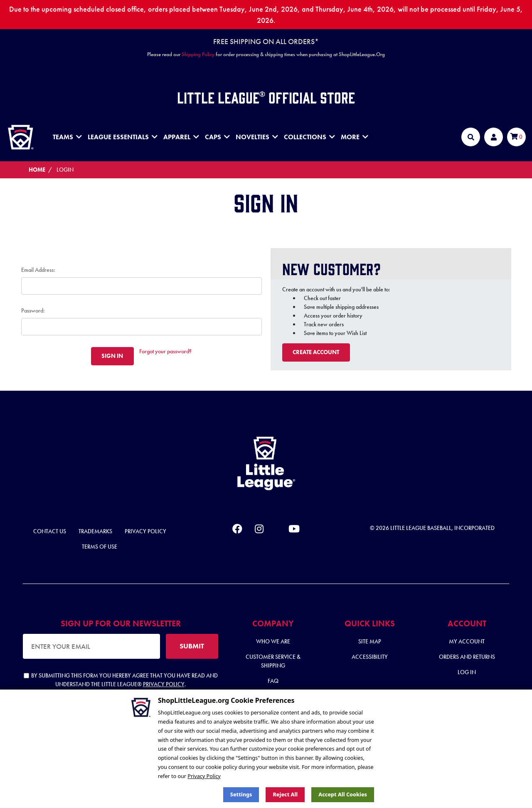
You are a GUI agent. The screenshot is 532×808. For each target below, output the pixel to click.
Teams (67, 137)
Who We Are (273, 641)
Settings (241, 794)
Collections (309, 137)
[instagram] (259, 530)
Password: (33, 310)
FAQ (273, 681)
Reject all (285, 794)
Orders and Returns (467, 657)
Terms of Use (100, 547)
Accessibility (370, 657)
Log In (467, 672)
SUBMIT (192, 646)
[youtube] (294, 530)
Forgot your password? (165, 351)
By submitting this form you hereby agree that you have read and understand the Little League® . (121, 680)
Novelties (257, 137)
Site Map (370, 641)
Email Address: (38, 270)
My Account (467, 641)
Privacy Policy (145, 531)
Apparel (181, 137)
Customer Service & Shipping (273, 661)
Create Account (316, 352)
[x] (276, 529)
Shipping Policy (198, 54)
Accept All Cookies (343, 794)
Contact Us (50, 531)
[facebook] (237, 530)
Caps (217, 137)
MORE (355, 137)
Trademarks (95, 531)
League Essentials (123, 137)
